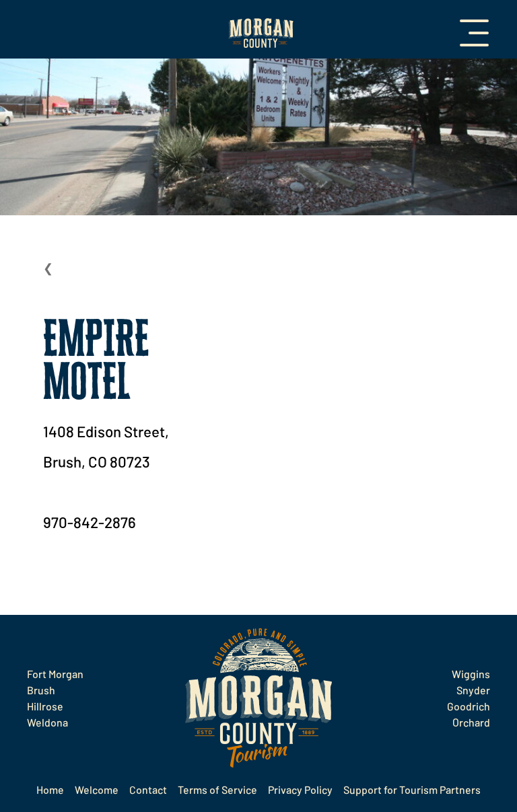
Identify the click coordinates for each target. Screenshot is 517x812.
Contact (148, 789)
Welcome (97, 789)
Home (50, 789)
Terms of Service (217, 789)
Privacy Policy (300, 789)
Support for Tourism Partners (412, 789)
